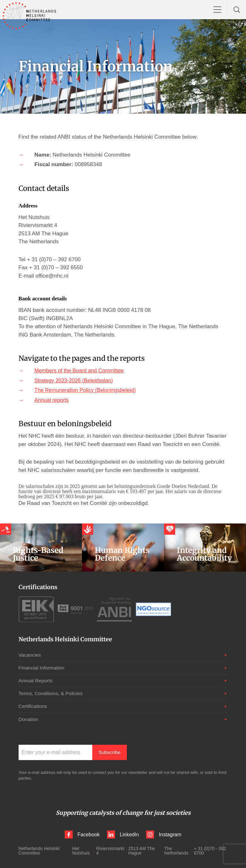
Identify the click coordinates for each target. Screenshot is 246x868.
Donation (29, 719)
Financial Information (42, 668)
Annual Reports (36, 681)
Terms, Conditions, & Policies (52, 693)
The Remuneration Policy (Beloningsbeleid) (87, 390)
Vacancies (30, 655)
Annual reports (52, 400)
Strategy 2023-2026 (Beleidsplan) (75, 381)
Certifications (33, 706)
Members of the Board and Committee (81, 371)
